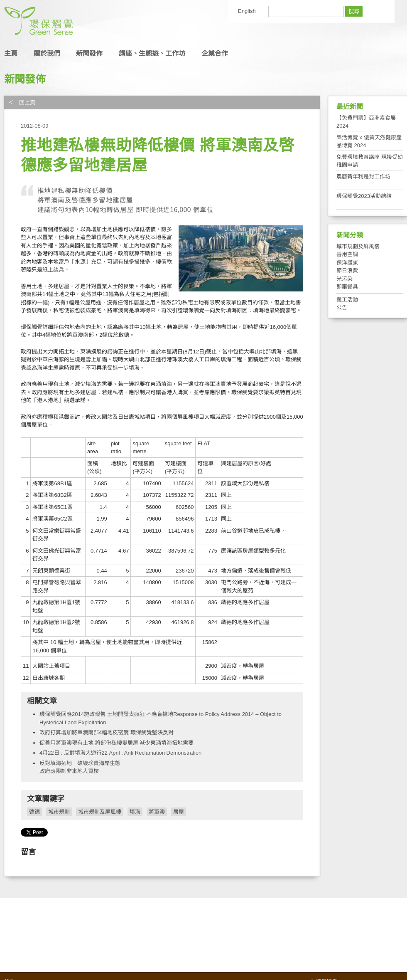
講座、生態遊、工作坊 (152, 53)
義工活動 (347, 300)
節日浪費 (347, 270)
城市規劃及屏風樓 (100, 812)
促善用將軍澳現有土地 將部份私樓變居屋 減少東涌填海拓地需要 (116, 743)
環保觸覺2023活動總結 (364, 196)
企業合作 (215, 53)
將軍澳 (157, 812)
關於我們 (47, 53)
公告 (342, 307)
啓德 (34, 812)
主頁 (11, 53)
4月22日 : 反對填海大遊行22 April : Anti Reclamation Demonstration (120, 753)
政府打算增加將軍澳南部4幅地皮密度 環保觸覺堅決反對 (107, 732)
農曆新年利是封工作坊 (363, 176)
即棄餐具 (347, 287)
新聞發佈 (89, 53)
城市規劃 (59, 812)
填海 (135, 812)
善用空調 (347, 254)
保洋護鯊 (347, 263)
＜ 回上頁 (22, 102)
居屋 (179, 812)
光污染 (344, 279)
